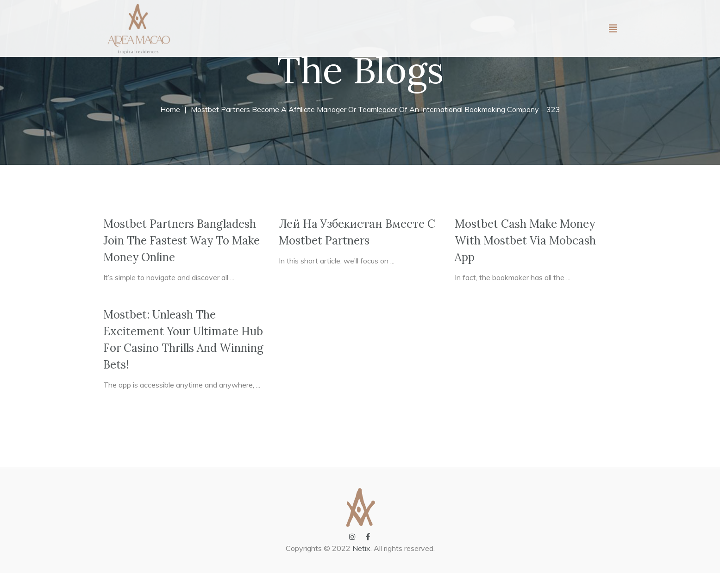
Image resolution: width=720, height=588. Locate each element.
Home (170, 125)
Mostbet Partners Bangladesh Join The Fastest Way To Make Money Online (182, 256)
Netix (361, 563)
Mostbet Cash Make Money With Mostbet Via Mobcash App (525, 256)
